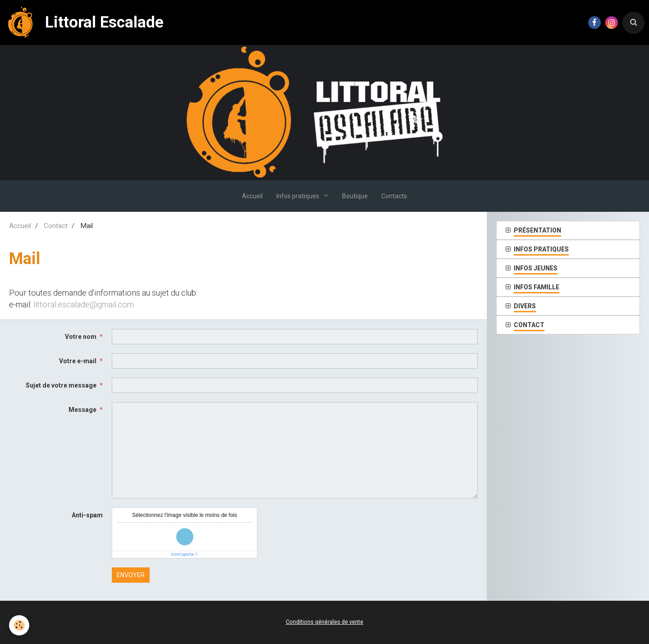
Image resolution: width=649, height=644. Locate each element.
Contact (56, 226)
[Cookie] (19, 625)
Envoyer (131, 575)
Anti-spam (87, 515)
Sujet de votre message (61, 385)
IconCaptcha (183, 554)
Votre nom (81, 337)
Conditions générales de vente (324, 622)
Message (82, 410)
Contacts (394, 196)
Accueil (252, 196)
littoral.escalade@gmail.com (84, 304)
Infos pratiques (298, 196)
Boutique (355, 196)
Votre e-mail (78, 361)
